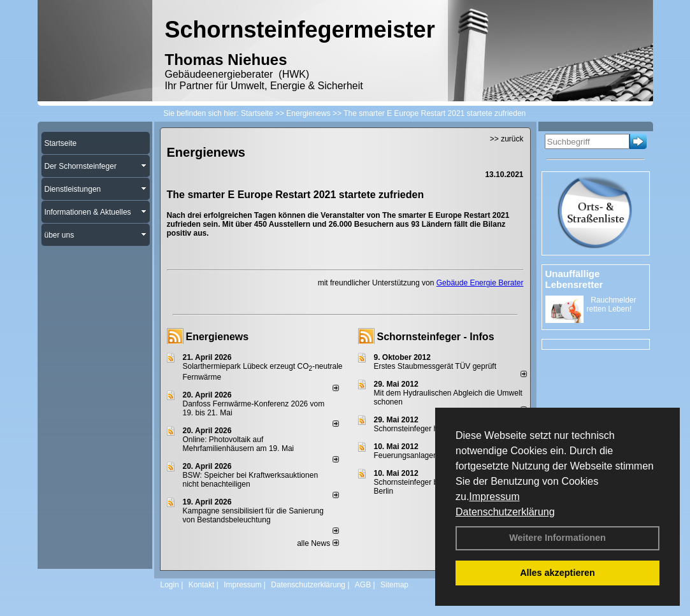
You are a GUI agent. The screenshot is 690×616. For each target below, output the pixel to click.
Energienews (218, 337)
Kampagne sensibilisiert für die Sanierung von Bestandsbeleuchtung (253, 515)
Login (170, 585)
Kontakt (202, 585)
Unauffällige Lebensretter (574, 279)
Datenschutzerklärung (505, 512)
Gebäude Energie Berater (480, 283)
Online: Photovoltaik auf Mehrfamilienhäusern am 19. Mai (239, 444)
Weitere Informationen (557, 538)
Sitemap (394, 585)
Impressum (494, 497)
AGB (363, 585)
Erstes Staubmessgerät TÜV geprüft (435, 366)
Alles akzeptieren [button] (557, 573)
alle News (318, 543)
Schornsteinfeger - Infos (436, 337)
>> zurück (507, 139)
